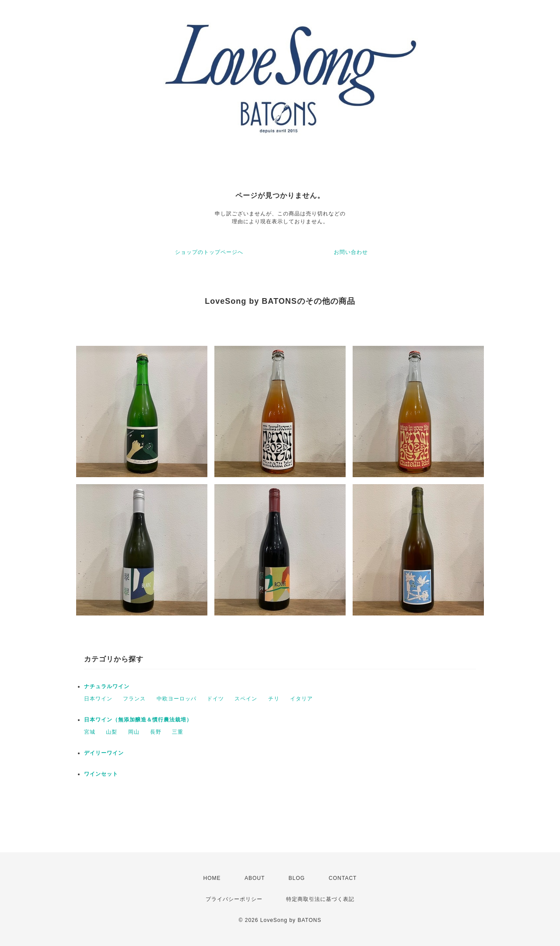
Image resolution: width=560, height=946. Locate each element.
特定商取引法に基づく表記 (320, 899)
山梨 (112, 732)
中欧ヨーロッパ (177, 699)
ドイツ (215, 699)
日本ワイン (98, 699)
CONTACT (343, 878)
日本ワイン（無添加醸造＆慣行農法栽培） (138, 720)
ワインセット (101, 774)
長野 (156, 732)
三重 (178, 732)
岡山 (134, 732)
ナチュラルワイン (107, 686)
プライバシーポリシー (234, 899)
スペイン (246, 699)
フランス (134, 699)
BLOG (297, 878)
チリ (274, 699)
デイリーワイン (104, 753)
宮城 (90, 732)
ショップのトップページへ (209, 252)
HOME (212, 878)
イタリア (301, 699)
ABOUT (255, 878)
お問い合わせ (351, 252)
